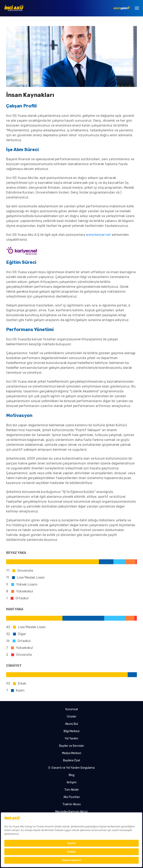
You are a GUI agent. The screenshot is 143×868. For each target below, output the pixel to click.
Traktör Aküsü (72, 804)
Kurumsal (72, 709)
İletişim (72, 782)
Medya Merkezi (72, 753)
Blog (72, 775)
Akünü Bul (71, 724)
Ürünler (72, 717)
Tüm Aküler (72, 790)
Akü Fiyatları (72, 797)
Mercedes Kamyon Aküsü (72, 812)
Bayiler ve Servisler (72, 746)
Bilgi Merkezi (72, 731)
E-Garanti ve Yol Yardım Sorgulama (72, 768)
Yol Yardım (71, 739)
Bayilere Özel (71, 760)
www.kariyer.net (98, 235)
